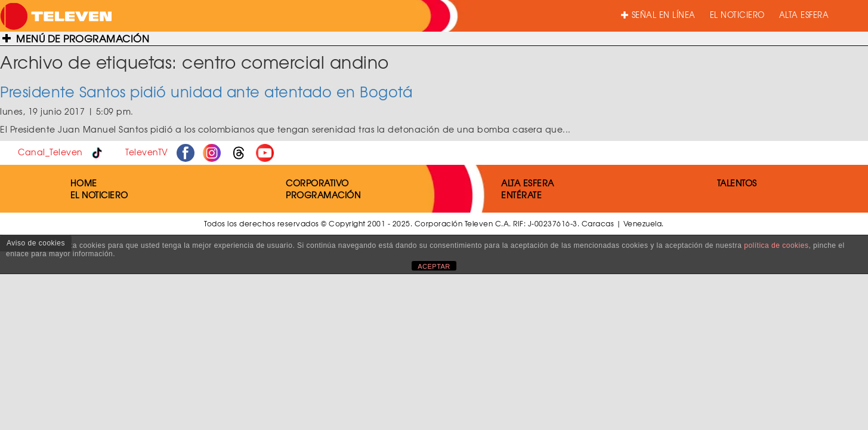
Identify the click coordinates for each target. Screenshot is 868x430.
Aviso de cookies (36, 243)
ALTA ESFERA (804, 15)
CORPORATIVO (317, 183)
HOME (84, 183)
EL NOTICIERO (737, 15)
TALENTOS (737, 183)
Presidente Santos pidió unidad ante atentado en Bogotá (206, 91)
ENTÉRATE (521, 195)
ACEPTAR (434, 266)
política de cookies (776, 245)
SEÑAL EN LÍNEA (658, 15)
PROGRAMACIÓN (323, 195)
